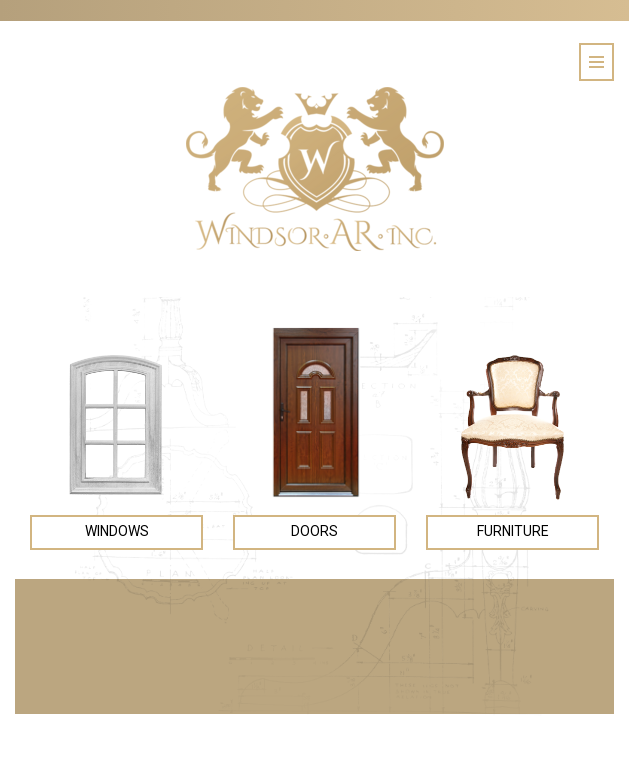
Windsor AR (315, 169)
